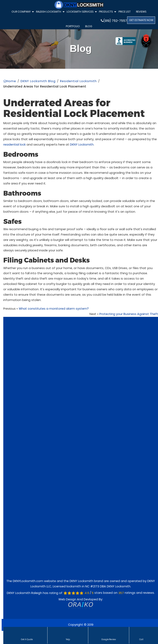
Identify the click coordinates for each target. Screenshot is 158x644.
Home (10, 81)
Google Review (109, 639)
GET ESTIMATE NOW (141, 20)
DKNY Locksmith (82, 145)
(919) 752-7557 (114, 21)
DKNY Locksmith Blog (38, 81)
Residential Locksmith (78, 81)
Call (141, 639)
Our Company (22, 12)
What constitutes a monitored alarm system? (54, 309)
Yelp (68, 639)
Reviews (141, 12)
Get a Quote (27, 639)
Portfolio (73, 26)
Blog (89, 26)
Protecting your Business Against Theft (129, 314)
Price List (125, 12)
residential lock (15, 145)
